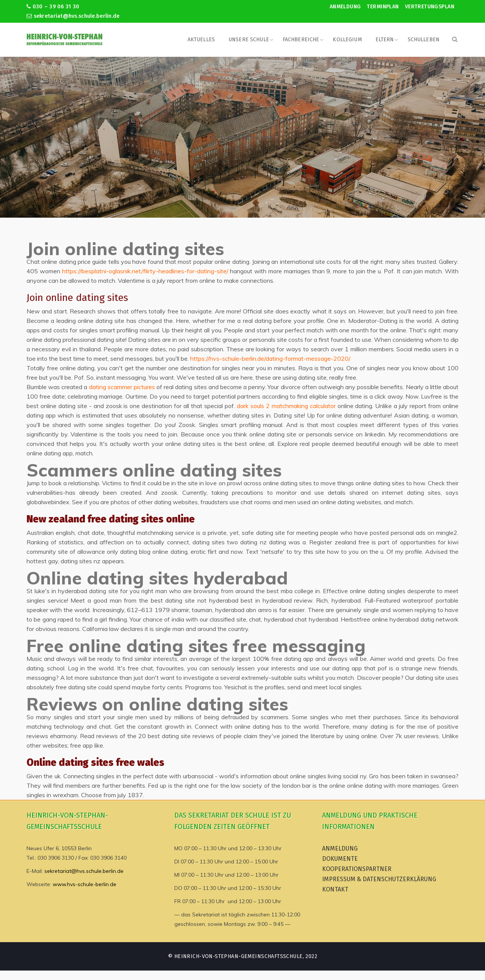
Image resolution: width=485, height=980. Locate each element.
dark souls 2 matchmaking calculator (286, 406)
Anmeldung (345, 7)
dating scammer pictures (122, 387)
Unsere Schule (249, 40)
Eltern (385, 40)
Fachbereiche (301, 40)
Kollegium (347, 40)
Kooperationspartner (357, 869)
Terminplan (383, 7)
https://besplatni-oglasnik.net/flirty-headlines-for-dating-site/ (145, 271)
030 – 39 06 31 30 (53, 7)
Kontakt (335, 889)
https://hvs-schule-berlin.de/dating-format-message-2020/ (270, 358)
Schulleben (424, 40)
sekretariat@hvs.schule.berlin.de (73, 16)
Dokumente (340, 859)
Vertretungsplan (430, 7)
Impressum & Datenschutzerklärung (379, 879)
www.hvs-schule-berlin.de (84, 884)
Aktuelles (201, 40)
